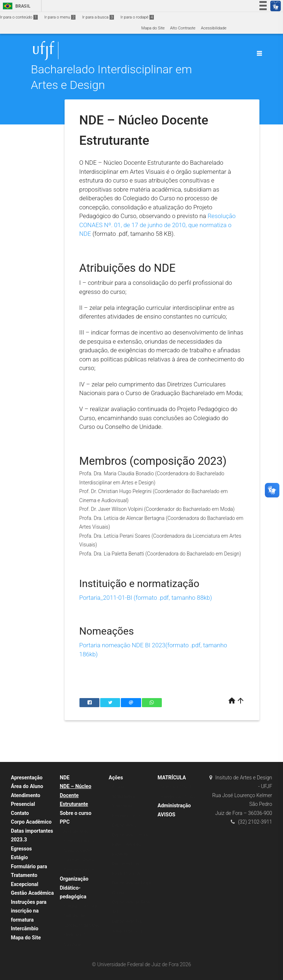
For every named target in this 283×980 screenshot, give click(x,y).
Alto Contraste (183, 28)
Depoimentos (124, 825)
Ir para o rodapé (137, 17)
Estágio (19, 857)
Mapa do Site (153, 28)
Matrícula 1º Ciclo (177, 787)
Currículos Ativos (79, 860)
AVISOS (166, 815)
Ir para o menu (60, 17)
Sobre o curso (76, 813)
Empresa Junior (127, 816)
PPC (65, 822)
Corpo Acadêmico (31, 822)
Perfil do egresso (79, 870)
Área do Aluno (27, 786)
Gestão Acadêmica (32, 893)
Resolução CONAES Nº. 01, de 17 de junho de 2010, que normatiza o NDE (157, 225)
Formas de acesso (80, 841)
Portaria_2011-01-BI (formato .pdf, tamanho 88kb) (145, 598)
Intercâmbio (25, 928)
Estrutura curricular (81, 906)
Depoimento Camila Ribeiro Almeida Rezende (130, 845)
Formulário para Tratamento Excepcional (29, 875)
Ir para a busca (98, 17)
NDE (65, 778)
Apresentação (27, 778)
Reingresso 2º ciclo (179, 797)
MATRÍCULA (172, 778)
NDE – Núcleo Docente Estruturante (76, 795)
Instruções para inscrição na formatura (29, 911)
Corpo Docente (77, 851)
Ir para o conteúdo (19, 17)
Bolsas (119, 787)
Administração (174, 805)
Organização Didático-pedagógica (74, 888)
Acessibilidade (214, 28)
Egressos (21, 849)
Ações (116, 778)
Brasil (15, 6)
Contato (20, 813)
